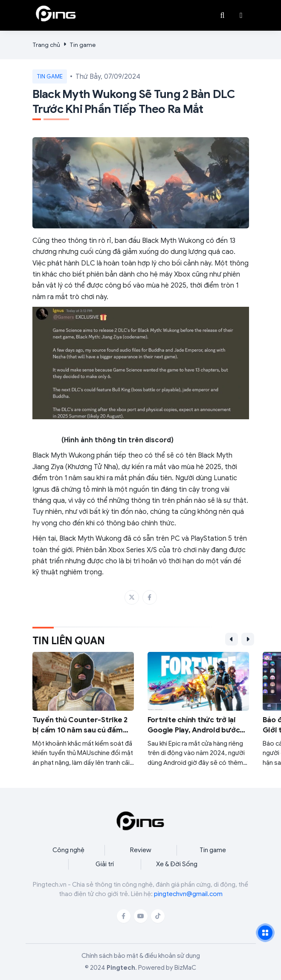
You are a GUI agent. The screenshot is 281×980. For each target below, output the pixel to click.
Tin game (83, 45)
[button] (241, 15)
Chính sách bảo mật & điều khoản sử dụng (141, 956)
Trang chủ (46, 45)
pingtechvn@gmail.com (188, 894)
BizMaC (185, 968)
